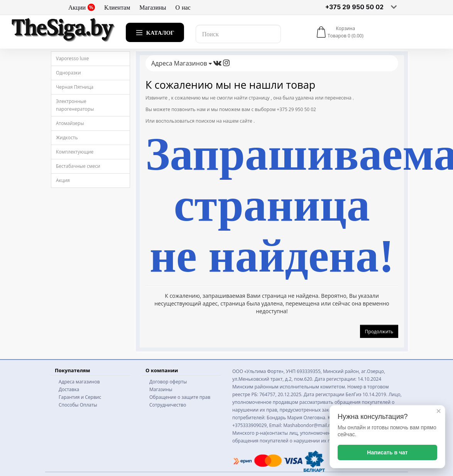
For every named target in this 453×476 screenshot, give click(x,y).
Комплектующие (75, 152)
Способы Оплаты (78, 405)
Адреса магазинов (79, 382)
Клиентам (117, 7)
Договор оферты (168, 382)
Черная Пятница (75, 87)
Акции (82, 7)
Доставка (69, 389)
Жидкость (67, 138)
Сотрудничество (168, 405)
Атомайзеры (70, 123)
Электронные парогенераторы (75, 105)
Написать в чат (387, 452)
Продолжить (379, 332)
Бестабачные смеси (78, 166)
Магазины (153, 7)
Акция (63, 180)
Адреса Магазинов (182, 63)
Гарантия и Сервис (80, 397)
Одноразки (68, 73)
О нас (183, 7)
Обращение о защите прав (180, 397)
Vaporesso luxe (72, 58)
